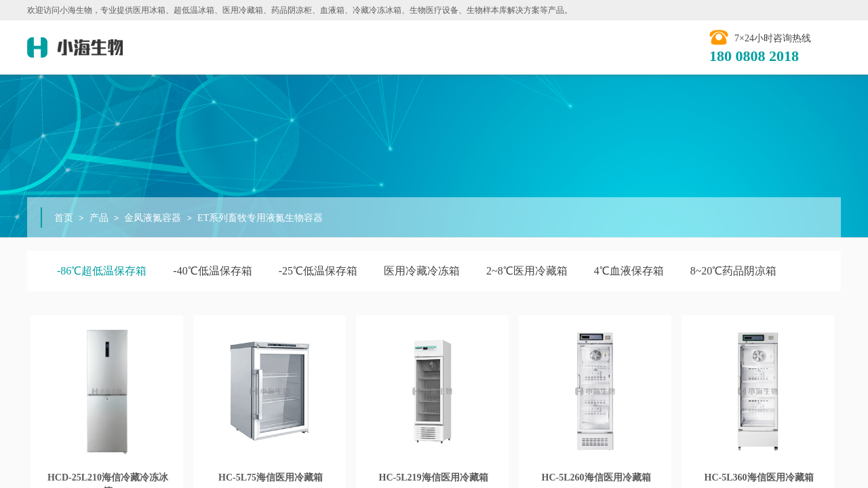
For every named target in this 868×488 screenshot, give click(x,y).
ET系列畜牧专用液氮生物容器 (260, 218)
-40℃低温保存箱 (212, 271)
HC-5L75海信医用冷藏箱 (271, 477)
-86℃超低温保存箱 (102, 271)
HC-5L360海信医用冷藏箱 (759, 477)
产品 (99, 218)
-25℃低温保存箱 (318, 271)
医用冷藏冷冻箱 (422, 271)
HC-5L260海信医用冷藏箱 (596, 477)
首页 (64, 218)
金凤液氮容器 (153, 218)
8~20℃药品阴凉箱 (734, 271)
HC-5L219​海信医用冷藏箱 (434, 477)
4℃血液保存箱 (629, 271)
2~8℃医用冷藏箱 (527, 271)
